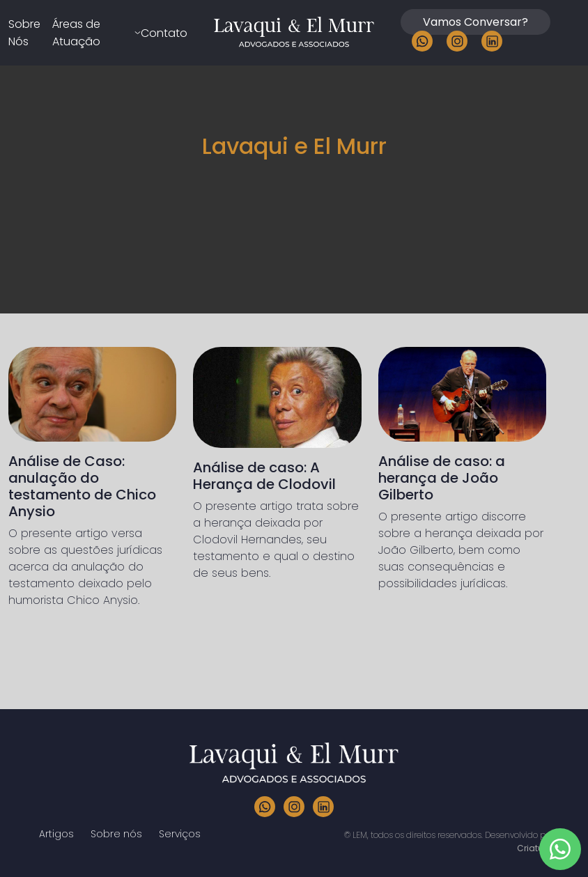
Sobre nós (116, 834)
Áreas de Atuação (76, 33)
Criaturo (534, 848)
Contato (164, 33)
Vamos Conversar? (475, 22)
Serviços (180, 834)
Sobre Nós (24, 33)
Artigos (56, 834)
